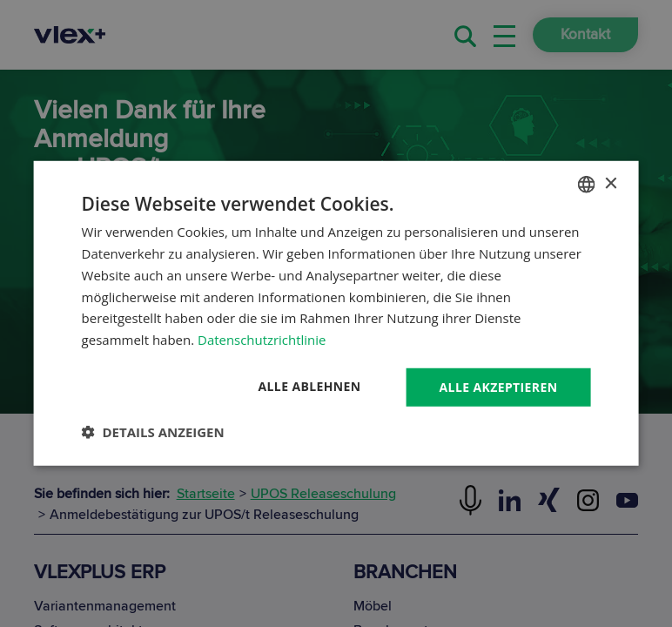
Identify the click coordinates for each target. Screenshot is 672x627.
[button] (153, 432)
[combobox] (586, 185)
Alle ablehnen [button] (309, 386)
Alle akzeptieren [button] (498, 387)
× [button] (610, 183)
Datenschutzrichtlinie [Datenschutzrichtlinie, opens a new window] (262, 340)
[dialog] (336, 314)
